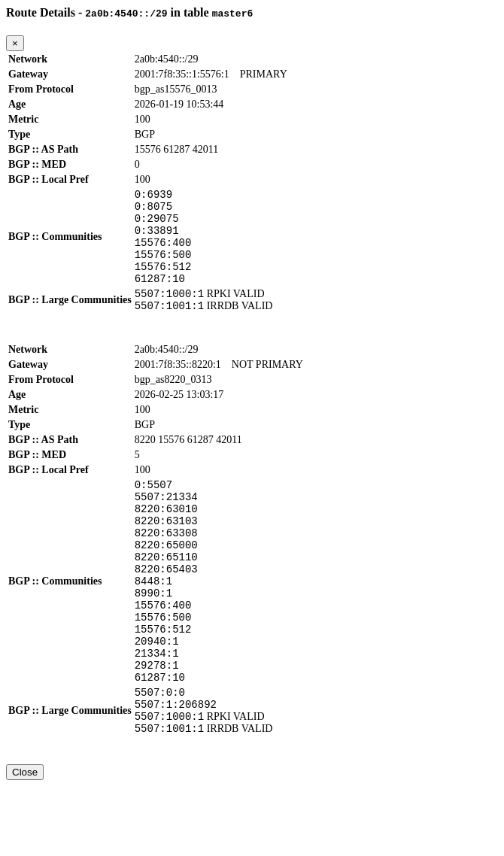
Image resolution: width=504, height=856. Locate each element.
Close (25, 842)
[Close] (15, 43)
